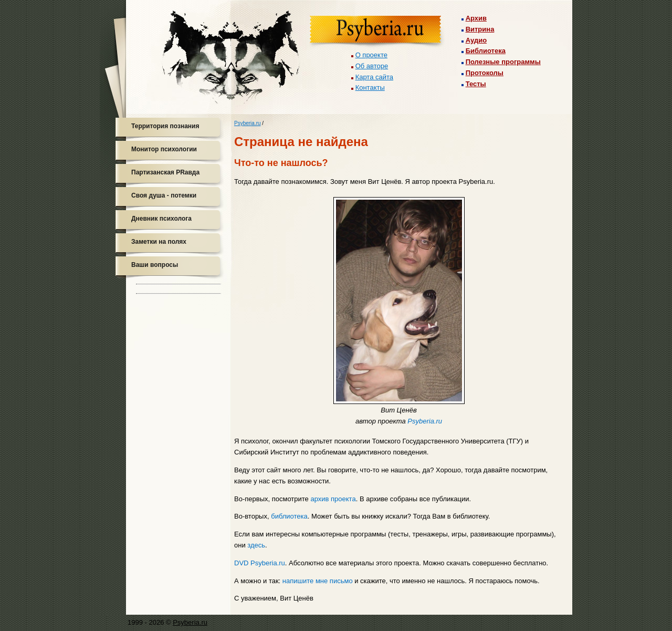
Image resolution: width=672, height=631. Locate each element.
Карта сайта (374, 77)
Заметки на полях (159, 242)
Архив (476, 18)
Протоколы (485, 73)
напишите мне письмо (318, 581)
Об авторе (372, 66)
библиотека (289, 516)
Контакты (370, 87)
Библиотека (486, 51)
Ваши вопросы (155, 265)
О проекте (371, 55)
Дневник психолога (161, 219)
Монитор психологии (164, 149)
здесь (256, 545)
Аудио (476, 40)
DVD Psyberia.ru (260, 563)
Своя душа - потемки (164, 195)
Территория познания (165, 126)
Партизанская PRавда (165, 172)
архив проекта (333, 499)
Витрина (480, 29)
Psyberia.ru (248, 123)
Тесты (476, 84)
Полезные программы (503, 62)
